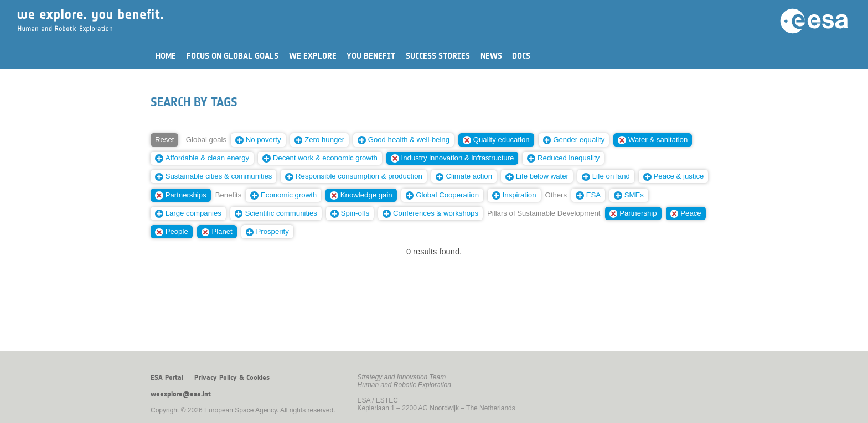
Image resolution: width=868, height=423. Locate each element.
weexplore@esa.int (181, 394)
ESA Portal (167, 378)
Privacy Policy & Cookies (232, 378)
